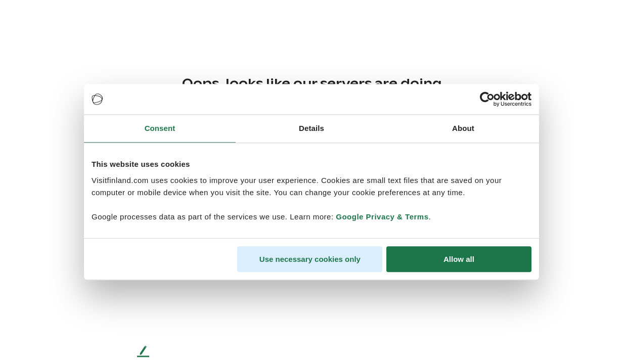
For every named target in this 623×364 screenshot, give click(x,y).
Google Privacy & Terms (382, 217)
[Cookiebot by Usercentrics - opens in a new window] (487, 99)
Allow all (459, 259)
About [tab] (463, 128)
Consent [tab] (160, 128)
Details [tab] (312, 128)
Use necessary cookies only (310, 259)
